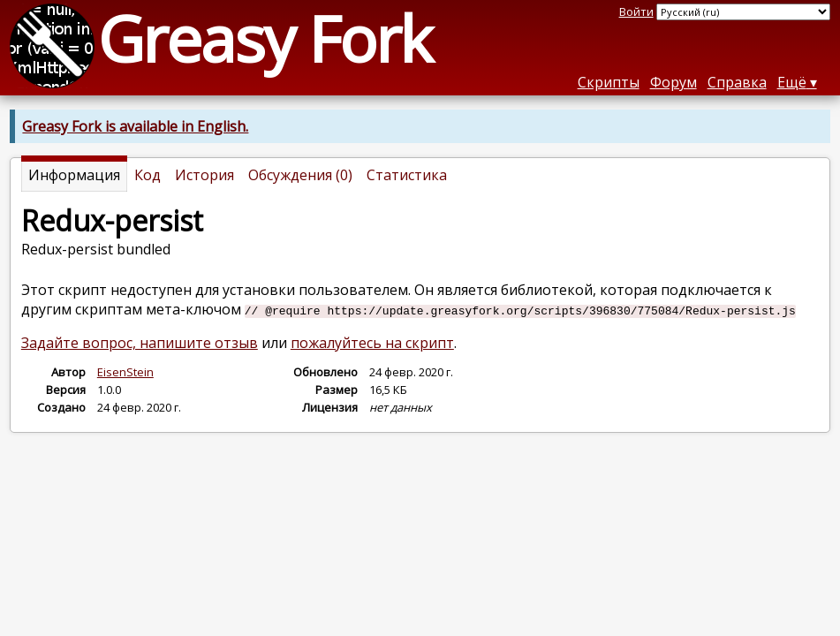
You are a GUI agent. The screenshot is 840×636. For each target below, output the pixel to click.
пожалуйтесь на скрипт (372, 343)
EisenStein (125, 372)
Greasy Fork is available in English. (135, 126)
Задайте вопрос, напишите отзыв (140, 343)
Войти (636, 11)
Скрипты (609, 82)
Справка (737, 82)
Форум (674, 82)
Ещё (792, 82)
